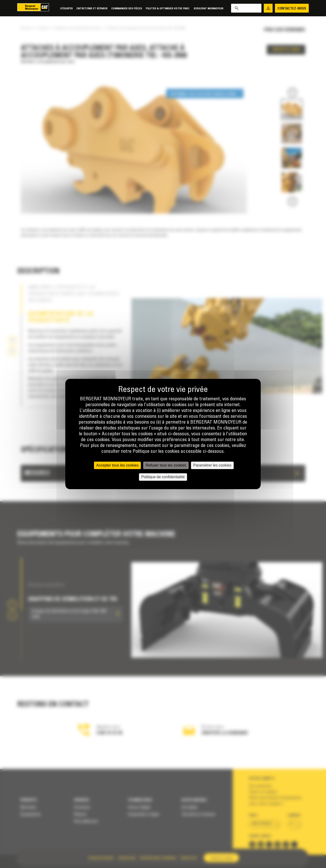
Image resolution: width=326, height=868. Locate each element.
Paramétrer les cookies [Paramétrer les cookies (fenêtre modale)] (212, 465)
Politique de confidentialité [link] (163, 477)
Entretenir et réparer (92, 9)
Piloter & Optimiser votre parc (168, 9)
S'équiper (66, 9)
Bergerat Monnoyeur (209, 9)
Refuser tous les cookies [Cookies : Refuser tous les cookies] (166, 465)
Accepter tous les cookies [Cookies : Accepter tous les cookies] (117, 465)
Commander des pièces (127, 9)
